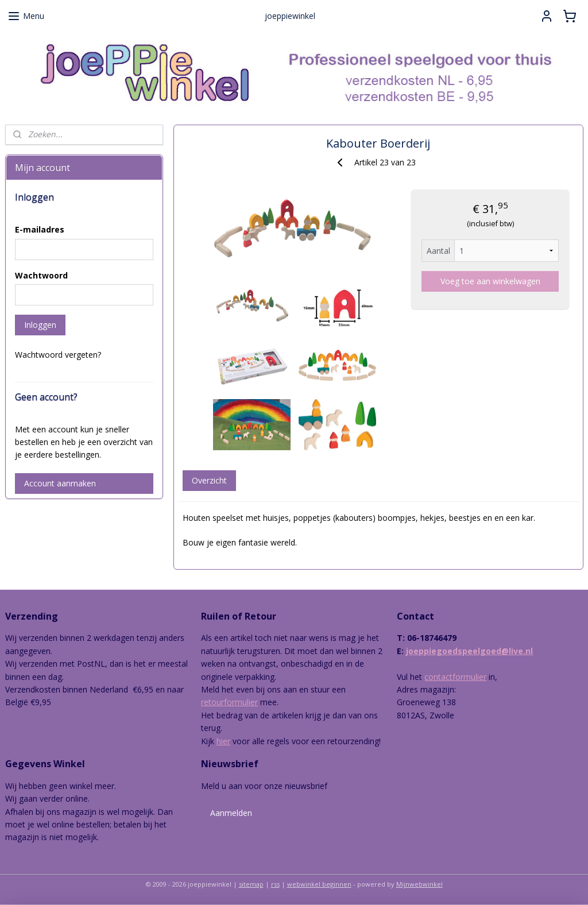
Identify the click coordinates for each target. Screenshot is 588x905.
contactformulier (455, 677)
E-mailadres (40, 229)
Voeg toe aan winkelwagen (490, 281)
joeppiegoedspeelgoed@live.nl (469, 651)
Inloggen (40, 325)
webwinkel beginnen (319, 884)
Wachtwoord (41, 275)
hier (223, 741)
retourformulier (229, 702)
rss (275, 884)
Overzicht (209, 480)
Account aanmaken (60, 483)
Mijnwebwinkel (419, 884)
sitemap (251, 884)
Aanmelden (231, 813)
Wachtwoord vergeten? (58, 355)
